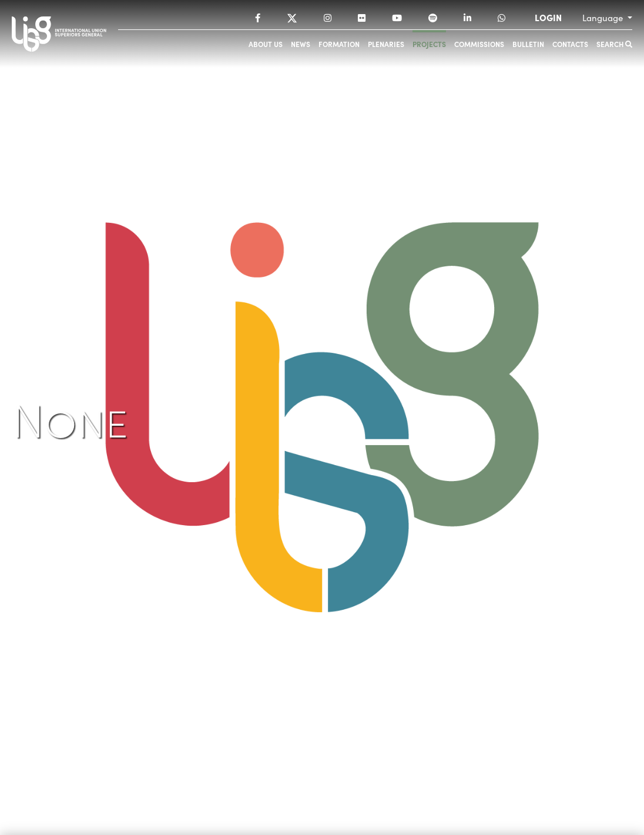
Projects (429, 44)
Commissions (479, 44)
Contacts (570, 44)
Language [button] (604, 18)
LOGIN (548, 18)
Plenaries (386, 44)
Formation (339, 44)
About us (266, 44)
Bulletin (528, 44)
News (301, 44)
